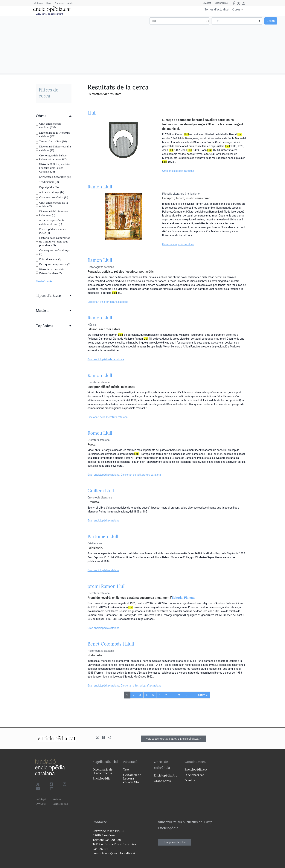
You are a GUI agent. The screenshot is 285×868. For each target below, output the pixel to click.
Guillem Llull (101, 491)
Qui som (39, 3)
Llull (92, 113)
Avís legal (41, 799)
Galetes (57, 799)
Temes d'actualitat (217, 9)
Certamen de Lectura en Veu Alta (132, 778)
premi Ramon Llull (107, 586)
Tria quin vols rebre (175, 842)
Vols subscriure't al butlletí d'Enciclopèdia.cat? (173, 739)
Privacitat (41, 804)
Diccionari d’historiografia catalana (108, 302)
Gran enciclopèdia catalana (178, 171)
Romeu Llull (100, 433)
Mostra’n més (44, 281)
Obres (236, 9)
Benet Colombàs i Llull (111, 644)
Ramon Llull (100, 187)
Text (126, 769)
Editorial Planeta (183, 598)
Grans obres (162, 781)
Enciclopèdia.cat (196, 769)
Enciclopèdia (102, 778)
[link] (54, 116)
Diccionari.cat (221, 3)
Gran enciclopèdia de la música (106, 359)
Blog (49, 3)
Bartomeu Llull (103, 537)
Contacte (59, 3)
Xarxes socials (61, 804)
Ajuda (70, 3)
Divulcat (207, 3)
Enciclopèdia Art (165, 775)
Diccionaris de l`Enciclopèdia (103, 771)
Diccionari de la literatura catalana (108, 417)
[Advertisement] (72, 45)
